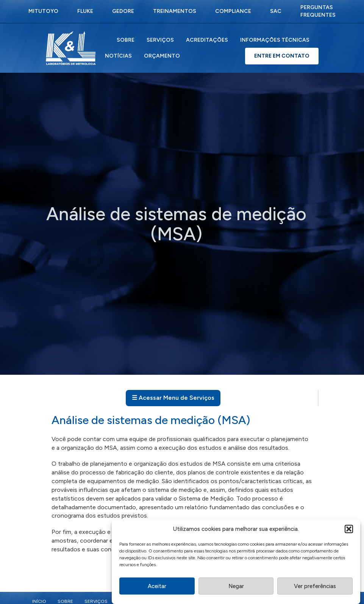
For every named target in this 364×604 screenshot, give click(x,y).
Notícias (118, 56)
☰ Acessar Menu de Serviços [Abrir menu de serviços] (173, 398)
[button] (349, 532)
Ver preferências (315, 588)
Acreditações (207, 40)
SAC (276, 11)
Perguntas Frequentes (318, 11)
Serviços (160, 40)
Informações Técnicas (275, 40)
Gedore (123, 11)
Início (39, 601)
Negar (236, 588)
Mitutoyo (43, 11)
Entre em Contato (282, 56)
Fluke (85, 11)
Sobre (126, 40)
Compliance (233, 11)
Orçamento (162, 56)
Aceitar (157, 588)
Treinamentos (175, 11)
